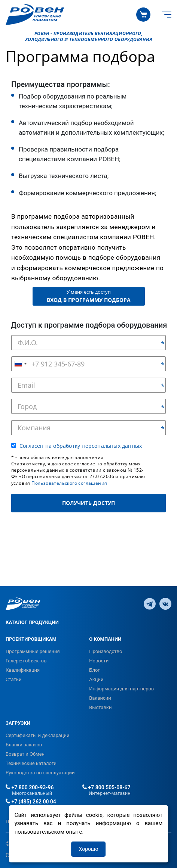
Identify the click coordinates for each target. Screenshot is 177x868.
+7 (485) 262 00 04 (31, 802)
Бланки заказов (24, 745)
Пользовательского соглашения (69, 483)
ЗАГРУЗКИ (18, 723)
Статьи (13, 679)
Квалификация (23, 670)
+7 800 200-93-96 (30, 787)
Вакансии (100, 698)
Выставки (100, 707)
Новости (99, 661)
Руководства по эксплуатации (40, 773)
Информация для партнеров (121, 689)
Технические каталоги (31, 763)
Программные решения (33, 651)
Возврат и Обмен (25, 754)
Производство (106, 651)
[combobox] (20, 364)
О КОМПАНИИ (105, 639)
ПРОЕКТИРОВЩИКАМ (31, 639)
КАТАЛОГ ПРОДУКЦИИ (32, 622)
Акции (96, 679)
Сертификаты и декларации (38, 735)
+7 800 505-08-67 (106, 787)
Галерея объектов (26, 661)
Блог (94, 670)
